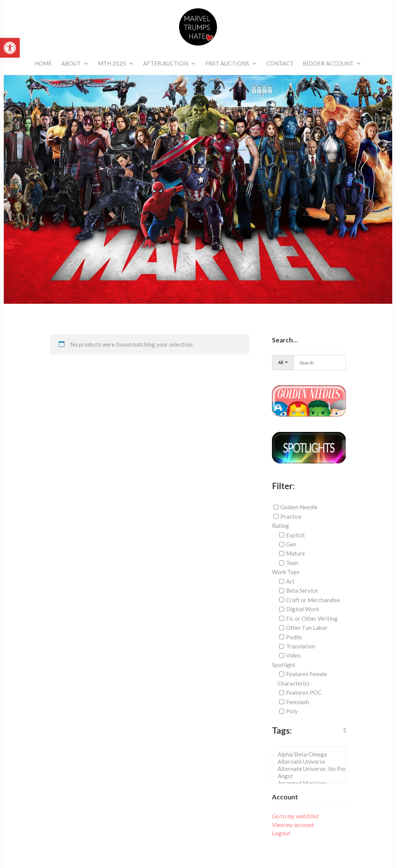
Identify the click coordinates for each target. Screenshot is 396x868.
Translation (301, 646)
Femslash (298, 702)
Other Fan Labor (307, 628)
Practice (291, 516)
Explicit (295, 535)
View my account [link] (293, 825)
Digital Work (302, 609)
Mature (295, 553)
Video (293, 655)
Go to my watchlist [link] (295, 816)
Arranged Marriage (311, 783)
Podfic (294, 637)
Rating (280, 526)
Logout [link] (281, 833)
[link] (10, 48)
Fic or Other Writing (312, 618)
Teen (292, 563)
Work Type (286, 572)
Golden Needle (299, 507)
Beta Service (302, 590)
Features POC (304, 692)
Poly (292, 711)
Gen (291, 544)
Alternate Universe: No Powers (311, 769)
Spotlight (284, 665)
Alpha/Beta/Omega (311, 754)
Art (290, 581)
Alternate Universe (311, 762)
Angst (311, 776)
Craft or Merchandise (313, 600)
